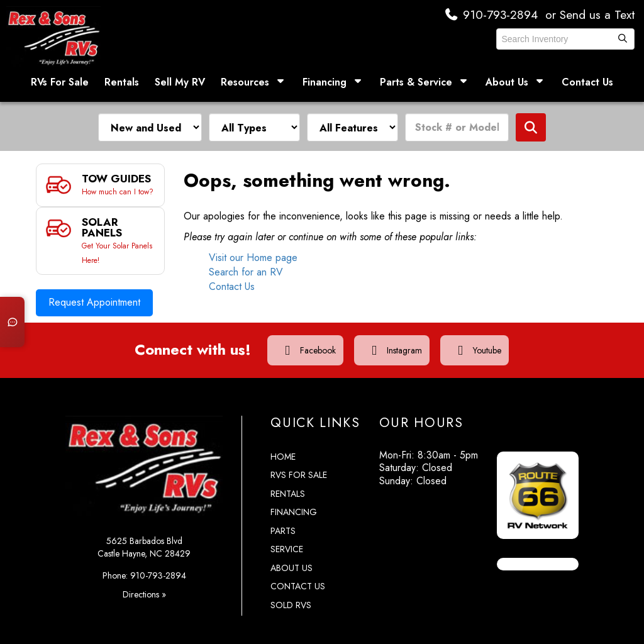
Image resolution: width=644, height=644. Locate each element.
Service (287, 540)
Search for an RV (246, 272)
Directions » (144, 585)
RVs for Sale (299, 465)
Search (531, 127)
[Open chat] (10, 322)
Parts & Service (425, 82)
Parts (283, 521)
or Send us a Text (587, 15)
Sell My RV (180, 82)
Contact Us (587, 82)
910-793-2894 (486, 15)
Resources (254, 82)
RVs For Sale (60, 82)
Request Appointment (94, 290)
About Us (516, 82)
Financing (333, 82)
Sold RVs (291, 596)
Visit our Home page (253, 258)
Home (283, 447)
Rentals (122, 82)
